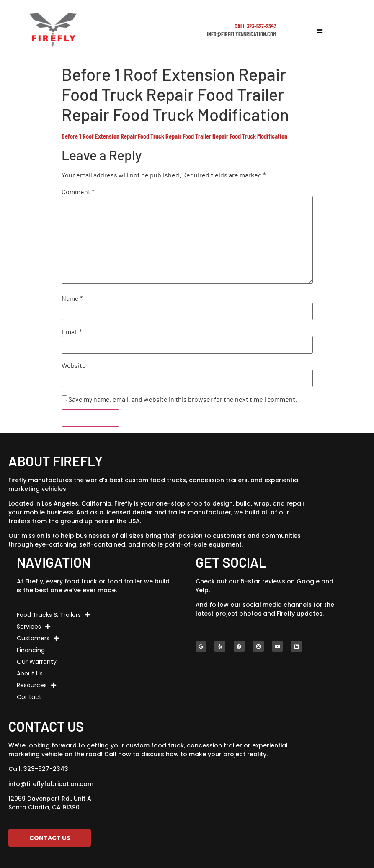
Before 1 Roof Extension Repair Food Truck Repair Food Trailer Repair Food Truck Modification (174, 136)
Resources (36, 685)
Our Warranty (37, 662)
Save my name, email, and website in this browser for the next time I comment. (183, 399)
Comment (78, 192)
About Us (30, 673)
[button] (320, 30)
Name (72, 298)
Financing (31, 650)
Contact (29, 697)
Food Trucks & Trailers (53, 615)
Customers (38, 638)
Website (74, 365)
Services (34, 627)
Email (72, 332)
